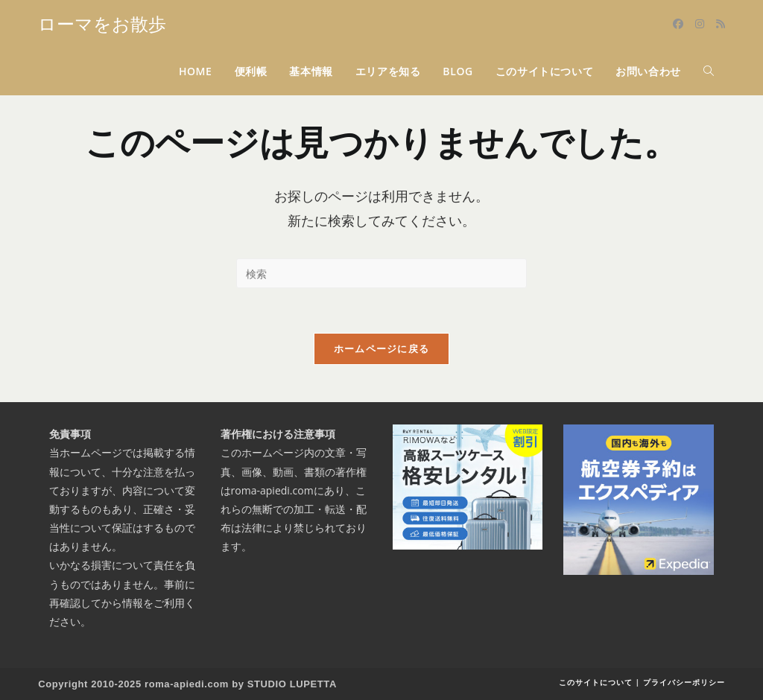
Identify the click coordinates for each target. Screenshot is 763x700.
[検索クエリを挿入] (381, 273)
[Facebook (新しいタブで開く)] (678, 24)
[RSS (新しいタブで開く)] (721, 24)
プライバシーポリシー (684, 682)
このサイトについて (596, 682)
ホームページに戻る (382, 349)
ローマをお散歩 (102, 23)
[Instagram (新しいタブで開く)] (700, 24)
